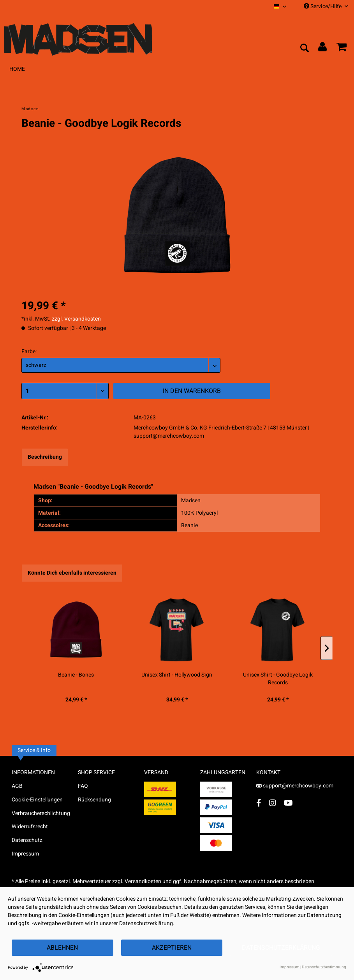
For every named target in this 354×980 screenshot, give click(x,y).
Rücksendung (94, 800)
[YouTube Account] (288, 803)
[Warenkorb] (342, 49)
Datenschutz (27, 840)
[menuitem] (280, 6)
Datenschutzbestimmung (324, 967)
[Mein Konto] (323, 49)
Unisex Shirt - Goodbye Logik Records (278, 679)
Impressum (25, 854)
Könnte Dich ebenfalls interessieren (72, 573)
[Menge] (65, 391)
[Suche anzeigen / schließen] (304, 49)
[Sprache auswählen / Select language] (280, 6)
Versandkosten (143, 881)
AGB (17, 786)
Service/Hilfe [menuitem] (326, 6)
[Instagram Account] (273, 803)
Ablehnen (62, 948)
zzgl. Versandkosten (76, 319)
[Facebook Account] (259, 803)
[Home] (17, 69)
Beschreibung (45, 457)
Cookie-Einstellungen (37, 800)
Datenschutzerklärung (281, 948)
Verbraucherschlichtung (41, 813)
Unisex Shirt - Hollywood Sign (177, 675)
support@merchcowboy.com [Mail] (295, 786)
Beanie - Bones (76, 675)
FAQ (83, 786)
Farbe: (29, 352)
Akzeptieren (172, 948)
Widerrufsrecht (30, 827)
